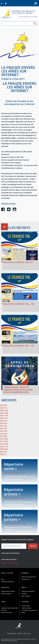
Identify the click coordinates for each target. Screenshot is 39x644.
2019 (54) (4, 421)
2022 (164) (4, 413)
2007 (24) (4, 452)
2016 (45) (4, 428)
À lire (3, 579)
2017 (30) (4, 426)
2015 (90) (4, 431)
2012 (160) (4, 439)
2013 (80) (4, 436)
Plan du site (27, 633)
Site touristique (26, 606)
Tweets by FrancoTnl (10, 563)
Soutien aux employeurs (28, 591)
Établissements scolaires (8, 591)
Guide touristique (26, 608)
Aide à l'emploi (26, 596)
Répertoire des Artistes (8, 582)
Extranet (20, 633)
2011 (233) (4, 441)
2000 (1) (3, 454)
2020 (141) (4, 418)
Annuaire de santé (6, 612)
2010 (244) (4, 444)
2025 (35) (4, 405)
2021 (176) (4, 416)
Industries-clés (26, 579)
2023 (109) (4, 410)
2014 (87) (4, 434)
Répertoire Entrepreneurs (29, 577)
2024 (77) (4, 408)
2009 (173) (4, 447)
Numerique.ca (14, 641)
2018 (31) (4, 423)
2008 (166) (4, 449)
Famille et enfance (6, 594)
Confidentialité (11, 633)
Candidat (24, 594)
